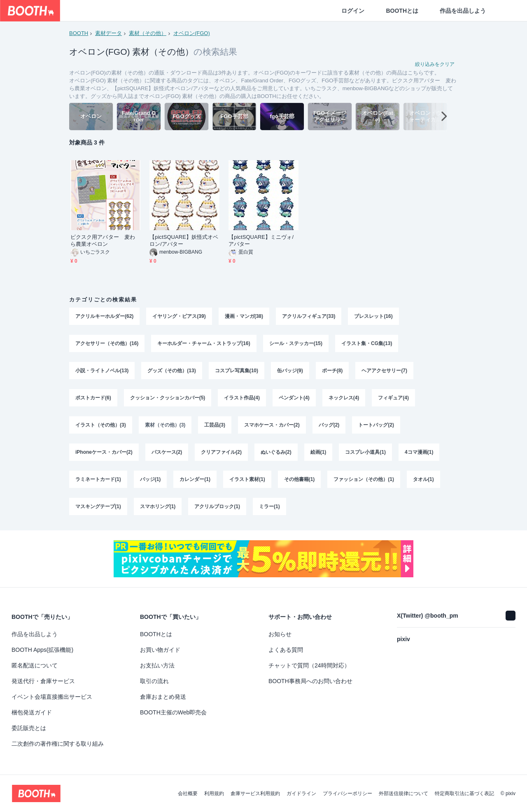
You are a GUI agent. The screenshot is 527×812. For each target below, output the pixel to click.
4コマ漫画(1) (419, 452)
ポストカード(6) (93, 398)
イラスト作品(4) (242, 398)
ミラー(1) (269, 506)
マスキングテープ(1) (98, 506)
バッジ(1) (150, 479)
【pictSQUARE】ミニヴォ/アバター (261, 240)
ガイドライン (301, 793)
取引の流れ (154, 681)
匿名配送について (35, 665)
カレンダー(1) (195, 479)
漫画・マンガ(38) (244, 316)
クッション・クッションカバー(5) (168, 398)
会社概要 (188, 793)
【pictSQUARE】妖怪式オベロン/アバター (184, 240)
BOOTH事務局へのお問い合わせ (310, 681)
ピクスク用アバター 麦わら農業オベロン (103, 240)
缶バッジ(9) (290, 371)
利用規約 (214, 793)
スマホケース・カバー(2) (272, 425)
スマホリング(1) (158, 506)
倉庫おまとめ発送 (163, 697)
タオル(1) (423, 479)
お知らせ (280, 634)
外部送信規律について (403, 793)
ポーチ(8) (332, 371)
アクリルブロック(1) (217, 506)
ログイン (353, 11)
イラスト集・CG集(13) (367, 343)
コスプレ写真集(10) (237, 371)
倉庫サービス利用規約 (255, 793)
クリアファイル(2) (221, 452)
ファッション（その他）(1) (364, 479)
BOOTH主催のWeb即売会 (173, 712)
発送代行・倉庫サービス (43, 681)
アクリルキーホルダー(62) (104, 316)
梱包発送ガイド (32, 712)
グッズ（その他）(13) (171, 371)
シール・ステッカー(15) (296, 343)
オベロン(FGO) (192, 33)
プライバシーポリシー (347, 793)
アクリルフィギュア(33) (309, 316)
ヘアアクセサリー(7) (384, 371)
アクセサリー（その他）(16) (107, 343)
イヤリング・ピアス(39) (179, 316)
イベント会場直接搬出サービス (52, 697)
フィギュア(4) (393, 398)
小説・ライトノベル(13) (102, 371)
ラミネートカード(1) (98, 479)
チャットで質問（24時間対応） (309, 665)
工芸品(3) (215, 425)
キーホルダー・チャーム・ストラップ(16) (204, 343)
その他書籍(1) (300, 479)
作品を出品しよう (463, 11)
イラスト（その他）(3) (101, 425)
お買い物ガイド (160, 650)
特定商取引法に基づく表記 (464, 793)
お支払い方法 (157, 665)
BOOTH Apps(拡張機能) (42, 650)
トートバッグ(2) (376, 425)
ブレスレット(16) (373, 316)
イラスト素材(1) (247, 479)
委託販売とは (29, 728)
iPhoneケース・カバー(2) (104, 452)
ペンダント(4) (294, 398)
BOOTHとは (402, 11)
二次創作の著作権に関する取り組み (58, 744)
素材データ (108, 33)
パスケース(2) (167, 452)
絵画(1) (318, 452)
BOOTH (79, 33)
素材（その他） (148, 33)
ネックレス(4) (344, 398)
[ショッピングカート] (507, 11)
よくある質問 (286, 650)
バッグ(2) (329, 425)
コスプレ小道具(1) (365, 452)
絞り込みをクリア (435, 64)
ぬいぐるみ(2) (276, 452)
